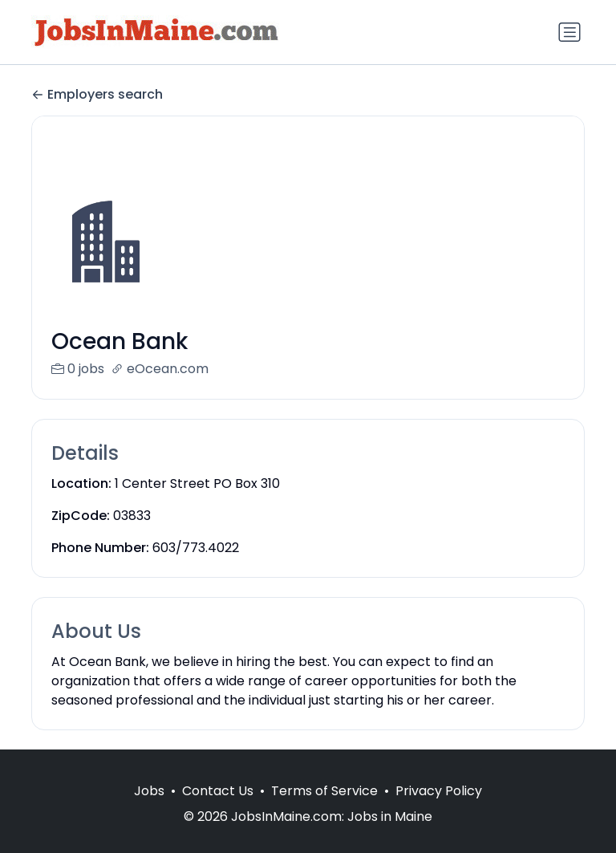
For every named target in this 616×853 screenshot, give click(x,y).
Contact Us (218, 810)
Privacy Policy (439, 810)
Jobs (149, 810)
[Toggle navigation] (569, 32)
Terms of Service (324, 810)
